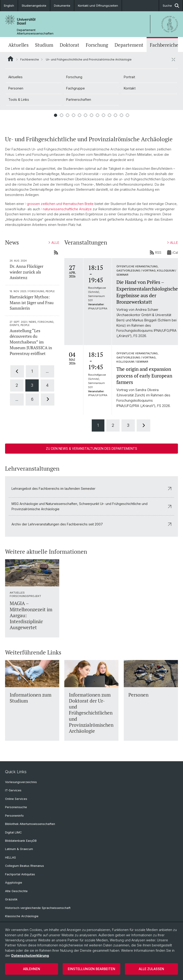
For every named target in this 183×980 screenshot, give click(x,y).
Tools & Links (19, 99)
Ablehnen (32, 969)
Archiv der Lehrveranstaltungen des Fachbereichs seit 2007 (91, 524)
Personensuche (16, 807)
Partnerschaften (79, 99)
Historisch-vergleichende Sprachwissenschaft (38, 908)
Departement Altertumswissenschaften (35, 32)
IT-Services (13, 790)
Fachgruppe (75, 88)
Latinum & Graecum (19, 849)
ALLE (54, 243)
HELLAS (10, 857)
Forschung (97, 45)
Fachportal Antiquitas (20, 874)
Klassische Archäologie (22, 916)
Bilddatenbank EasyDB (21, 841)
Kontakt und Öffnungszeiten (98, 6)
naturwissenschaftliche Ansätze (67, 209)
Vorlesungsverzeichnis (21, 782)
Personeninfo (14, 816)
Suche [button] (171, 6)
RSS (155, 252)
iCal (172, 252)
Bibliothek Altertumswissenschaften (30, 824)
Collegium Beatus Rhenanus (25, 866)
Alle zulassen (151, 969)
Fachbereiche (164, 45)
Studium (44, 45)
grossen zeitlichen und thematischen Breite (60, 204)
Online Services (16, 799)
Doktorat (69, 45)
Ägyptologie (14, 883)
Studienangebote (34, 6)
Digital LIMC (13, 832)
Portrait (129, 77)
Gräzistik (11, 899)
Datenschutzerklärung (30, 955)
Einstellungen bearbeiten (91, 969)
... (47, 371)
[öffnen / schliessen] (173, 59)
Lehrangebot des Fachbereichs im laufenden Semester (91, 489)
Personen (16, 88)
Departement (129, 45)
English (9, 6)
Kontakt (130, 88)
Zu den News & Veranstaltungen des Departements (91, 448)
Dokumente (62, 6)
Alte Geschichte (16, 891)
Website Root (10, 59)
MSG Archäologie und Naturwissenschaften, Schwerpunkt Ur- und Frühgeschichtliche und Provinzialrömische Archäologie (91, 506)
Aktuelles (18, 45)
